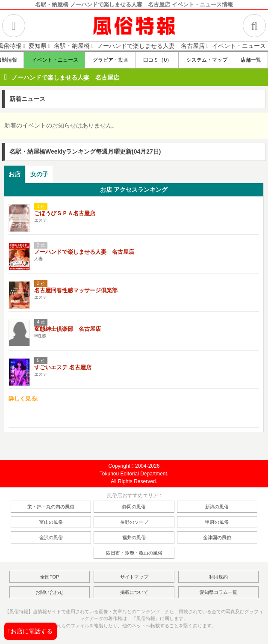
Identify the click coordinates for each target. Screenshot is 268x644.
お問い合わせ (50, 592)
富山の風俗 (51, 522)
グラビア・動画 (110, 60)
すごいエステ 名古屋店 (63, 367)
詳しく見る (24, 399)
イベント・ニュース (54, 60)
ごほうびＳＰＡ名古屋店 (65, 213)
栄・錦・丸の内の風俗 (51, 507)
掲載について (134, 592)
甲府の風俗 (217, 522)
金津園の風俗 (217, 537)
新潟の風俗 (217, 507)
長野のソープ (134, 522)
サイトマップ (134, 577)
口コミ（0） (157, 60)
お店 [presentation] (15, 174)
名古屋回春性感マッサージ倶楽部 (76, 290)
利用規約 (218, 577)
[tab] (15, 174)
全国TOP (50, 577)
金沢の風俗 (51, 537)
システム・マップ (206, 60)
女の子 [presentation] (39, 174)
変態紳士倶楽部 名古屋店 (68, 329)
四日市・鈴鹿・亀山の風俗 (134, 553)
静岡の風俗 (134, 507)
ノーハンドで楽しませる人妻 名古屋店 (65, 77)
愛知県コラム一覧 (218, 592)
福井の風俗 (134, 537)
